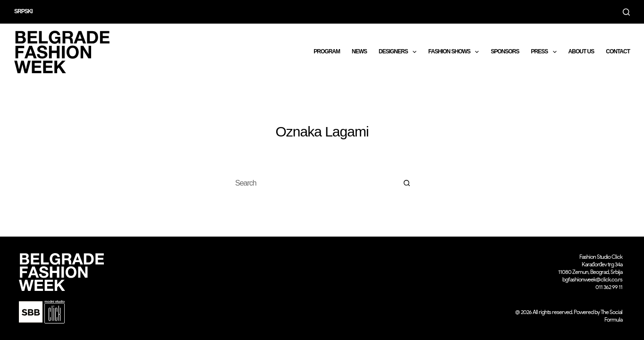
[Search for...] (313, 183)
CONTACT (618, 51)
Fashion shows (455, 52)
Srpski (23, 11)
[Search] (626, 12)
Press (545, 52)
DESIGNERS (399, 52)
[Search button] (407, 183)
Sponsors (505, 51)
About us (581, 51)
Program (327, 51)
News (359, 51)
